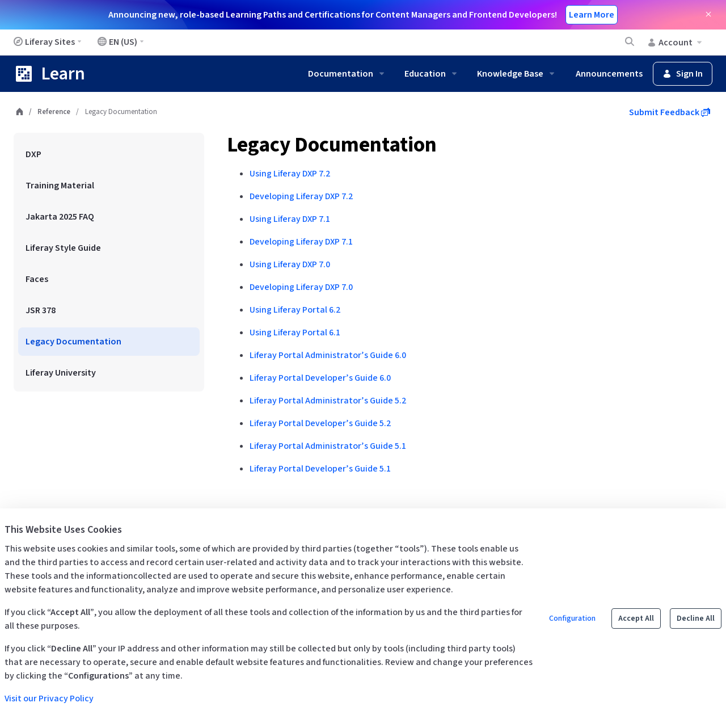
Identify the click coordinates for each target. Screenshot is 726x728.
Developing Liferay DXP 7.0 (301, 287)
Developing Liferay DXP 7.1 (301, 242)
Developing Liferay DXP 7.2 (301, 196)
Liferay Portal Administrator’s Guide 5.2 (328, 401)
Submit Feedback (670, 112)
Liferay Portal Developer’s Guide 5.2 (320, 423)
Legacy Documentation (332, 145)
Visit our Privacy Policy (49, 698)
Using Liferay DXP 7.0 (290, 264)
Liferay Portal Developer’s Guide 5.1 (320, 469)
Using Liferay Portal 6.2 (295, 310)
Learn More (592, 15)
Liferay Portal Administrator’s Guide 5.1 (328, 446)
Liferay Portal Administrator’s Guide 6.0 (328, 355)
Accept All (636, 618)
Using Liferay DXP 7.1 (290, 219)
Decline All (696, 618)
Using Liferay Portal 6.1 (295, 333)
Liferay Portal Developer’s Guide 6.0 (320, 378)
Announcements (609, 74)
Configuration (572, 618)
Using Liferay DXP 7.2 (290, 174)
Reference (54, 112)
